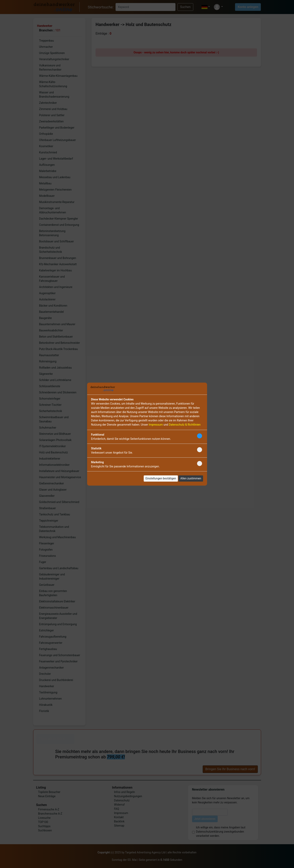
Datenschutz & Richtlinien (185, 425)
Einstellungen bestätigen (161, 478)
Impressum (156, 425)
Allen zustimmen (191, 478)
